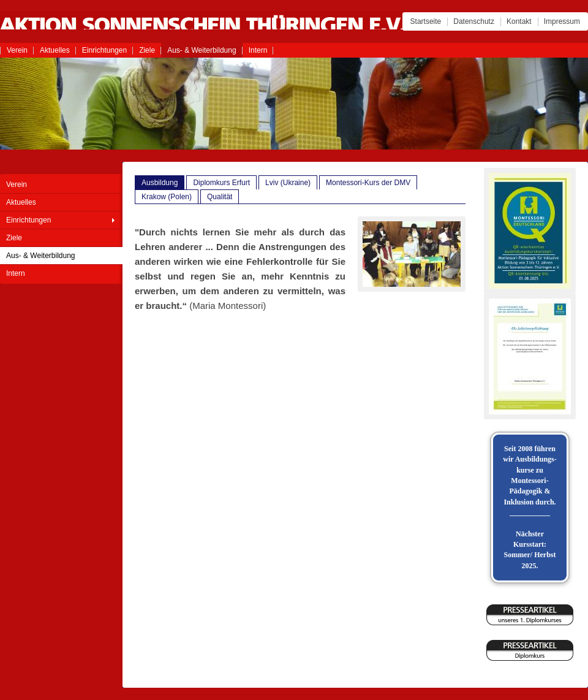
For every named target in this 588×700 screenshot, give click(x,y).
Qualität (220, 197)
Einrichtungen (104, 50)
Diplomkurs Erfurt (221, 183)
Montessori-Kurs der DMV (368, 183)
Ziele (147, 50)
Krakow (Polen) (167, 197)
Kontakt (519, 21)
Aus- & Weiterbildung (202, 50)
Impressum (562, 21)
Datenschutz (474, 21)
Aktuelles (55, 50)
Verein (17, 50)
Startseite (426, 21)
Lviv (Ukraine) (288, 183)
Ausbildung (160, 183)
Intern (258, 50)
